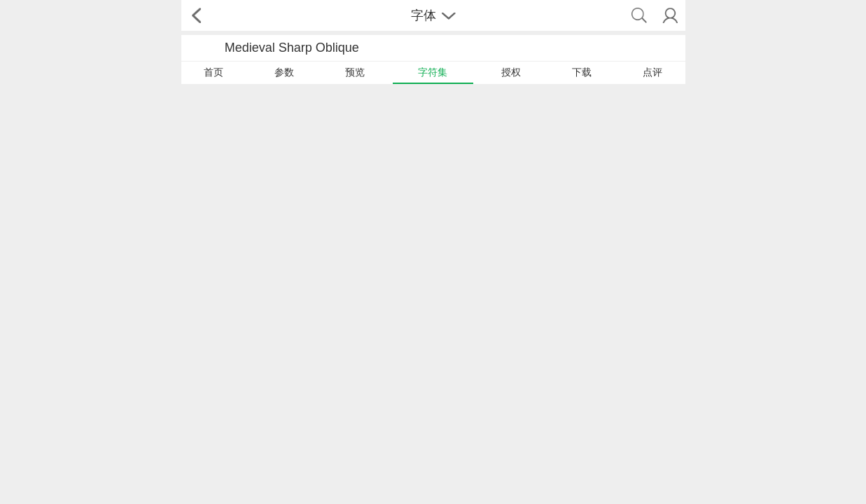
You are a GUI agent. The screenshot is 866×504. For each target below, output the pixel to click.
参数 (284, 72)
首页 (214, 72)
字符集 (433, 72)
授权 (511, 72)
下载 (582, 72)
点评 (652, 72)
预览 (355, 72)
